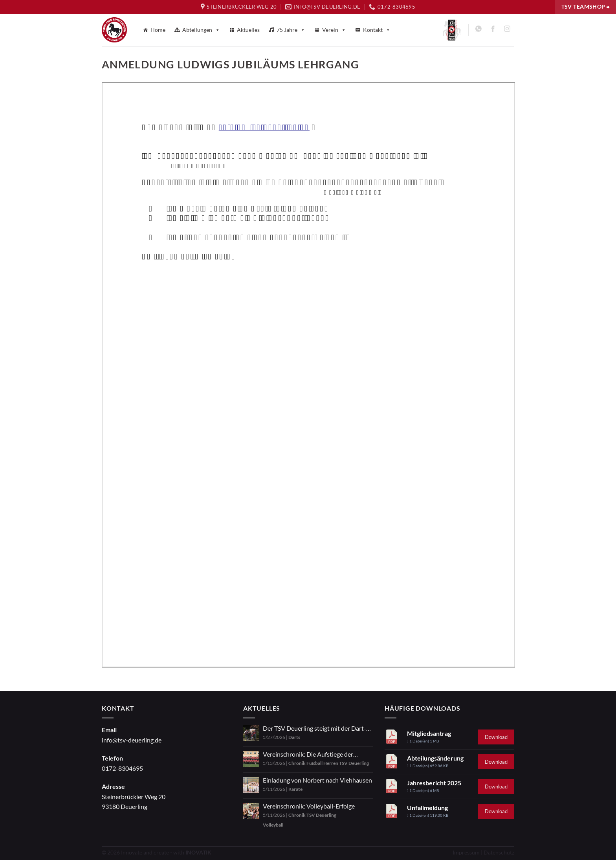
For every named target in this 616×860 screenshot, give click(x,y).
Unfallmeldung (427, 808)
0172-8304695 (122, 768)
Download (496, 737)
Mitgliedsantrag (429, 733)
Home (158, 30)
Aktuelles (248, 30)
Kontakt (377, 30)
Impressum (466, 852)
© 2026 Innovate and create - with (157, 852)
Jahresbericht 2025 (434, 783)
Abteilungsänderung (435, 758)
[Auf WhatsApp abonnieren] (479, 30)
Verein (334, 30)
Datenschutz (499, 852)
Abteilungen (201, 30)
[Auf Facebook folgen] (493, 30)
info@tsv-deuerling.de (132, 740)
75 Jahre (291, 30)
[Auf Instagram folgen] (507, 30)
